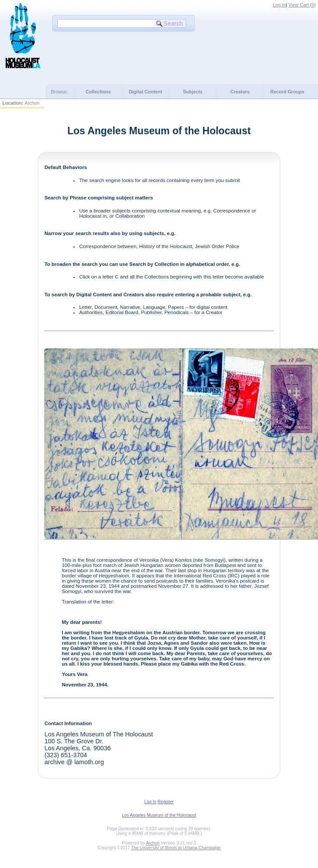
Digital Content (146, 92)
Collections (98, 92)
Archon (153, 843)
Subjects (193, 92)
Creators (240, 92)
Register (166, 802)
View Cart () (302, 5)
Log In (279, 5)
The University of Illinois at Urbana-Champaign (176, 848)
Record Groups (287, 92)
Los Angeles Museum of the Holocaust (159, 815)
